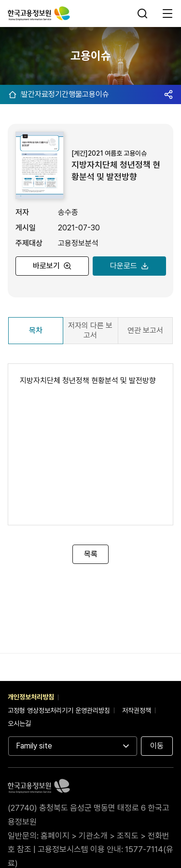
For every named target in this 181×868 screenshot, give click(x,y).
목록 (91, 554)
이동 (157, 746)
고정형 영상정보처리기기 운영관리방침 (59, 710)
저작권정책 (137, 710)
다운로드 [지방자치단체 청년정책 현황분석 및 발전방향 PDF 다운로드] (121, 266)
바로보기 (43, 266)
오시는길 (19, 723)
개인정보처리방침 (31, 697)
